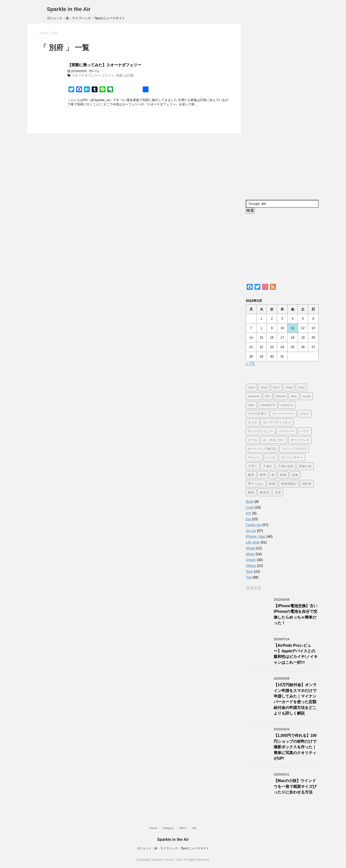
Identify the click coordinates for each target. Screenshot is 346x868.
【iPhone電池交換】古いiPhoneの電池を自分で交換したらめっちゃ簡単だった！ (296, 614)
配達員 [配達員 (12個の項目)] (264, 492)
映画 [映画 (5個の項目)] (283, 475)
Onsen (251, 560)
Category (168, 828)
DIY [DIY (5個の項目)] (268, 396)
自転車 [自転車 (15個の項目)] (307, 484)
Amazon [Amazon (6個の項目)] (254, 396)
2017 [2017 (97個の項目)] (276, 387)
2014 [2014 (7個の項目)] (251, 387)
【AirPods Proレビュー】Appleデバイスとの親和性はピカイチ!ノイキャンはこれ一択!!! (296, 654)
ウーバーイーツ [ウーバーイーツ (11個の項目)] (283, 414)
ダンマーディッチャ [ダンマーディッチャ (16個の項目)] (277, 422)
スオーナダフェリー (86, 75)
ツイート (254, 587)
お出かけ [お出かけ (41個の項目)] (287, 405)
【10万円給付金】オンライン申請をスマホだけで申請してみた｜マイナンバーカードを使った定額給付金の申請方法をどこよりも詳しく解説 (295, 699)
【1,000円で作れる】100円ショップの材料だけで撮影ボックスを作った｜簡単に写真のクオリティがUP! (295, 747)
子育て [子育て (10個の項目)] (253, 466)
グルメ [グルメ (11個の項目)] (305, 414)
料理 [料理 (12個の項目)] (263, 475)
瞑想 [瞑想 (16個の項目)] (272, 484)
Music (250, 554)
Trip (97, 71)
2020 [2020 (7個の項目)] (301, 387)
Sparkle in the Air (69, 9)
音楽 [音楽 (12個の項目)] (278, 492)
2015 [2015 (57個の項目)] (264, 387)
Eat (248, 519)
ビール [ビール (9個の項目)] (253, 440)
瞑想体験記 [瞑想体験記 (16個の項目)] (289, 484)
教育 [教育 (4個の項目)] (251, 475)
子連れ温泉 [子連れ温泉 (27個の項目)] (286, 466)
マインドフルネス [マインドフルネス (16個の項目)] (294, 449)
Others (251, 566)
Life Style (253, 542)
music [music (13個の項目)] (306, 396)
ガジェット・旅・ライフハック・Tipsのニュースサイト (173, 848)
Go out (251, 531)
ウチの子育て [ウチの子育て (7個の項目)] (257, 414)
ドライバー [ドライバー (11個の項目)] (286, 431)
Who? (183, 828)
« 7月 (250, 364)
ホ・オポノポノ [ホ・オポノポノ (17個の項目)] (274, 440)
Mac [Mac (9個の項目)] (294, 396)
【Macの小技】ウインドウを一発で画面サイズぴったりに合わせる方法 (295, 786)
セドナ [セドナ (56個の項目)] (253, 422)
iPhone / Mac (256, 536)
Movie (250, 548)
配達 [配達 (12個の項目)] (251, 492)
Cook (250, 507)
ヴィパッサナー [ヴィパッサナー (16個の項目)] (292, 457)
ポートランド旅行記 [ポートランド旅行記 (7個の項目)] (262, 449)
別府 (119, 75)
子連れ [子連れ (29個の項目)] (268, 466)
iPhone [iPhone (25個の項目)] (280, 396)
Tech (249, 571)
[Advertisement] (282, 109)
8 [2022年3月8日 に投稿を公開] (261, 328)
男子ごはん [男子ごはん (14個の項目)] (256, 484)
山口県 (129, 75)
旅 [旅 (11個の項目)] (273, 475)
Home (153, 828)
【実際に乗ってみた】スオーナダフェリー (104, 65)
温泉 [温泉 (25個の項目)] (295, 475)
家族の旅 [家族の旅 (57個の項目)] (305, 466)
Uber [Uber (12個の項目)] (251, 405)
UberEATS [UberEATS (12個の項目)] (268, 405)
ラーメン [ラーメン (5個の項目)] (254, 457)
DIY (249, 513)
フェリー (108, 75)
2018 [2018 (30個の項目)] (289, 387)
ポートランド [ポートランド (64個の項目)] (300, 440)
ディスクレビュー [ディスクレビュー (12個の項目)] (261, 431)
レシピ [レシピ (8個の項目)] (271, 457)
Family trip (254, 525)
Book (250, 502)
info (194, 828)
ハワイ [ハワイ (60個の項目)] (305, 431)
